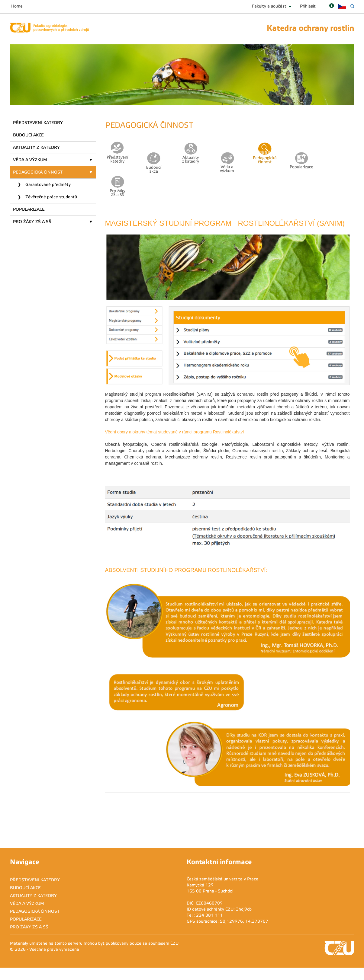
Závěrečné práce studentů (51, 197)
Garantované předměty (47, 185)
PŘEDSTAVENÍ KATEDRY (38, 123)
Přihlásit (308, 6)
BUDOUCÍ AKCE (28, 135)
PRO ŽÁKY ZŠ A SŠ (32, 222)
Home (17, 6)
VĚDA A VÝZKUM (30, 160)
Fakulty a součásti (270, 6)
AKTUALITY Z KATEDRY (36, 147)
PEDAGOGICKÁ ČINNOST (38, 172)
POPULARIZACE (29, 209)
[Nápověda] (332, 6)
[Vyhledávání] (352, 6)
